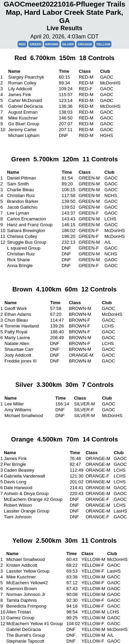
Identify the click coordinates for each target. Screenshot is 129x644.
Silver (68, 44)
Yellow (103, 44)
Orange (85, 44)
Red (22, 44)
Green (35, 44)
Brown (52, 44)
